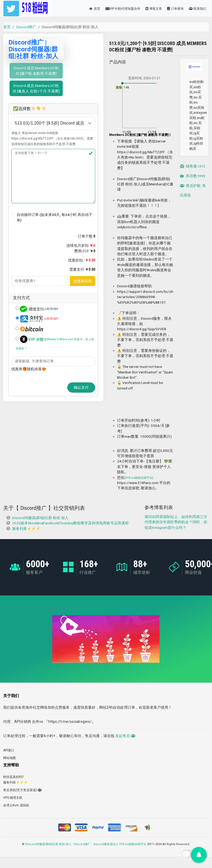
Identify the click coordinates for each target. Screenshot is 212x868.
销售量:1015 (192, 166)
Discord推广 (26, 27)
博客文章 (154, 9)
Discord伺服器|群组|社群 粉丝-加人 (40, 518)
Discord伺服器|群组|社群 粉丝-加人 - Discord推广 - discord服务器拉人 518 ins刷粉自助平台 (86, 844)
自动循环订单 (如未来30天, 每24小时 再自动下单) (54, 217)
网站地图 (9, 758)
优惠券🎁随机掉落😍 (29, 369)
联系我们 (197, 9)
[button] (13, 215)
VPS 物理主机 (13, 798)
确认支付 (81, 387)
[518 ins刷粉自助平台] (139, 478)
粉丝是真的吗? (13, 777)
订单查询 (175, 9)
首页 (94, 9)
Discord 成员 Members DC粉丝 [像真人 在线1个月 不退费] (36, 88)
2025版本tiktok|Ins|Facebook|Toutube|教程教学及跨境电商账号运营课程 (70, 523)
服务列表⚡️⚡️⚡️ (26, 529)
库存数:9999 (192, 176)
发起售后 (125, 736)
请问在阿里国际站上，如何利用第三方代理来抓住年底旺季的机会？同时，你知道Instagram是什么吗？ (176, 522)
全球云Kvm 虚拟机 (16, 805)
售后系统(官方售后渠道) (22, 790)
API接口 (9, 750)
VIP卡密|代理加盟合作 (123, 9)
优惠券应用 (83, 281)
